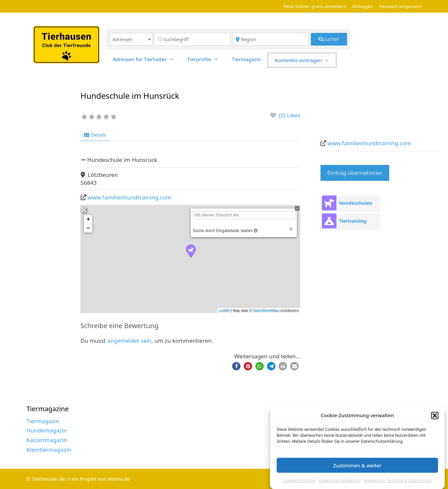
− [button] (88, 228)
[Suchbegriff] (193, 39)
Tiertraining (353, 221)
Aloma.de (119, 479)
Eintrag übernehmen (355, 173)
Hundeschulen (356, 203)
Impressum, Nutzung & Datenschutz (398, 481)
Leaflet (224, 310)
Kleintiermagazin (49, 450)
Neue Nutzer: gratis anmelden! (315, 6)
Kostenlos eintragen (305, 60)
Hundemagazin (47, 430)
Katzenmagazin (47, 440)
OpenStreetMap (266, 310)
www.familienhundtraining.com (130, 197)
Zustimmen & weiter (357, 465)
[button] (435, 416)
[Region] (271, 39)
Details (95, 135)
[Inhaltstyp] (131, 39)
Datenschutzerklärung (340, 481)
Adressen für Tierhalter (147, 59)
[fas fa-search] (329, 39)
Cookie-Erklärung (299, 481)
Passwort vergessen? (400, 6)
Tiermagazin (246, 59)
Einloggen (362, 6)
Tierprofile (206, 59)
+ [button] (88, 219)
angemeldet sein (129, 341)
